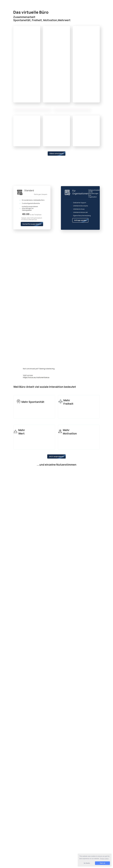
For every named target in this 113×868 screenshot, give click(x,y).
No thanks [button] (87, 863)
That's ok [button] (102, 863)
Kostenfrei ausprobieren (32, 224)
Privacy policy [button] (104, 859)
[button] (35, 28)
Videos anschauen (57, 153)
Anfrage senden (80, 220)
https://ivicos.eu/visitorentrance (36, 377)
